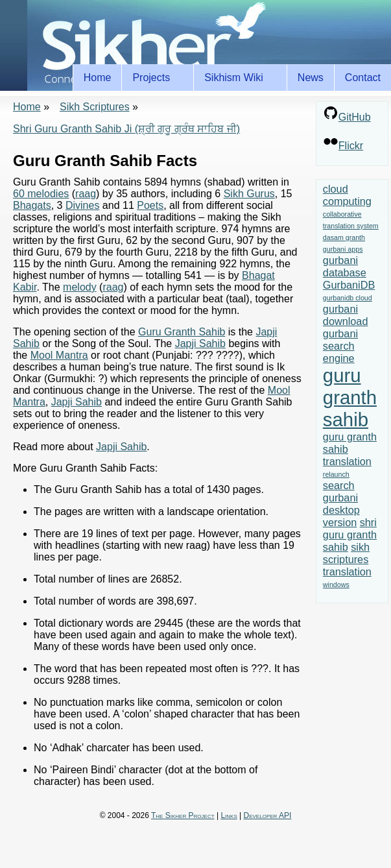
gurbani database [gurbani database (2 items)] (345, 266)
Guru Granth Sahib (182, 332)
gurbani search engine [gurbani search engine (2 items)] (340, 346)
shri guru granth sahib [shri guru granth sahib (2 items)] (350, 535)
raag (86, 194)
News (311, 78)
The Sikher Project (183, 815)
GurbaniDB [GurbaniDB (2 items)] (349, 285)
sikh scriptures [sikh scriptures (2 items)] (346, 553)
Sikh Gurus (249, 194)
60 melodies (41, 194)
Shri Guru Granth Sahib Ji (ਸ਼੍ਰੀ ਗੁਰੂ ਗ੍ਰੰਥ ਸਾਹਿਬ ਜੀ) (126, 129)
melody (80, 287)
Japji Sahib (200, 344)
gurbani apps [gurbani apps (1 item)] (343, 249)
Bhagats (32, 205)
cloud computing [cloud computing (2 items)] (347, 195)
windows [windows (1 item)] (336, 585)
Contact (363, 78)
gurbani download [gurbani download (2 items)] (346, 315)
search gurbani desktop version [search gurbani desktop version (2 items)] (341, 504)
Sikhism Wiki (236, 78)
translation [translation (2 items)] (347, 572)
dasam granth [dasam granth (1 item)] (344, 237)
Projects (153, 78)
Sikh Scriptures (95, 107)
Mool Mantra (59, 355)
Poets (150, 205)
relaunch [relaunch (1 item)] (336, 474)
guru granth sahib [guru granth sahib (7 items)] (350, 397)
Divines (82, 205)
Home (98, 78)
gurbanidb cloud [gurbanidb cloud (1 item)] (348, 298)
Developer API (268, 815)
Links (229, 815)
